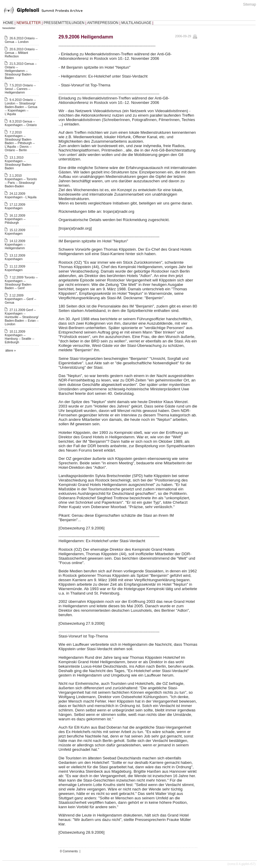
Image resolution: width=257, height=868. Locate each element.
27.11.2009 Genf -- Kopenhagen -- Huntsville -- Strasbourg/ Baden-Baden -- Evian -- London (22, 317)
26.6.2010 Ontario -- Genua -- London (21, 40)
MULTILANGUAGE (136, 23)
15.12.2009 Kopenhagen (15, 232)
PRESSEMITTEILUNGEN (64, 23)
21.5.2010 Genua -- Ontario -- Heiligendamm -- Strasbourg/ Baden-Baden (21, 71)
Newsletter (9, 28)
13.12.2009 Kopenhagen (15, 257)
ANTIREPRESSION (103, 23)
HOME (8, 23)
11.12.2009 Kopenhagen (15, 268)
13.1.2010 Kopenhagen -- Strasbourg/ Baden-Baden (18, 163)
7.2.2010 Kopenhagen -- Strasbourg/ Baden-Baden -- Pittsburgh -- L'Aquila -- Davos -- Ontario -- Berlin (20, 141)
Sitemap (250, 4)
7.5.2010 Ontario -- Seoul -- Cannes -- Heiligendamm (20, 89)
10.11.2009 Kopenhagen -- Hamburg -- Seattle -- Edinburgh (19, 337)
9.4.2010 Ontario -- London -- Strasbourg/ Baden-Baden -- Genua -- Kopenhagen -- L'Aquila (21, 107)
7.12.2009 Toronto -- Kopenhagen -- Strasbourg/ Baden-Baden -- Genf (21, 283)
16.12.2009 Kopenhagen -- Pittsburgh (15, 219)
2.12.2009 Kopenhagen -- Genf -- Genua (21, 299)
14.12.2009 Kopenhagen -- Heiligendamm (15, 244)
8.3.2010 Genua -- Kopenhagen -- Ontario (21, 123)
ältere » (11, 350)
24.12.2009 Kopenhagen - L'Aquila (21, 195)
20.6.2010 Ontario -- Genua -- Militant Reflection (21, 53)
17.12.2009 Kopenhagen (15, 206)
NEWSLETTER (29, 23)
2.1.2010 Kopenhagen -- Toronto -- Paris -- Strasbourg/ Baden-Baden (21, 181)
